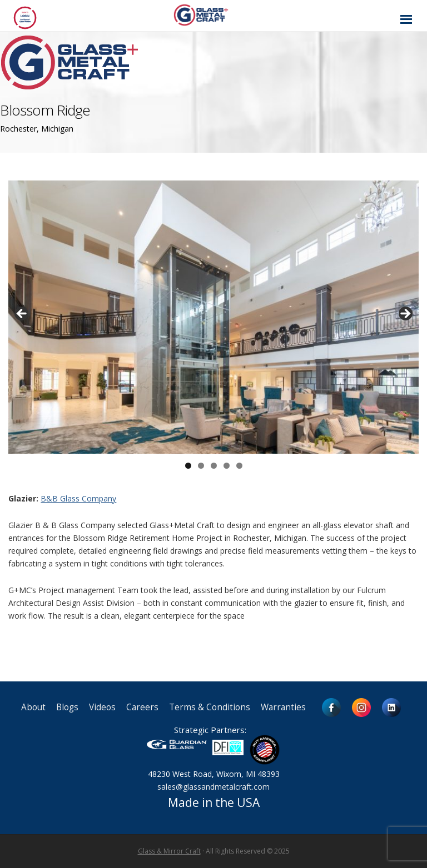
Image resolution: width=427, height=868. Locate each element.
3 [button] (214, 466)
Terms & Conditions (210, 707)
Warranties (283, 707)
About (33, 707)
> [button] (405, 314)
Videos (102, 707)
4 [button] (227, 466)
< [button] (22, 314)
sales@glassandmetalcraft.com (213, 787)
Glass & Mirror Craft (169, 851)
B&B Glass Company (78, 498)
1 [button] (188, 466)
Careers (142, 707)
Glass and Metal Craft (212, 15)
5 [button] (239, 466)
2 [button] (201, 466)
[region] (213, 317)
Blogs (67, 707)
